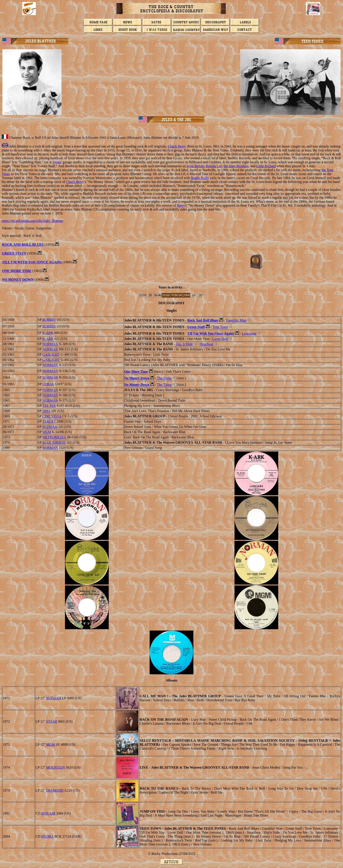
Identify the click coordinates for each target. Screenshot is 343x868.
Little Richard (266, 166)
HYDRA (47, 836)
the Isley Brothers (236, 166)
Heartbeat (206, 344)
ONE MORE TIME (17, 271)
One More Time (136, 372)
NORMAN (50, 344)
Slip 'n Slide (184, 344)
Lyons (57, 162)
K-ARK (48, 333)
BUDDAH (50, 427)
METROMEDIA (54, 437)
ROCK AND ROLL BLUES (23, 245)
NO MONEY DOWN (18, 280)
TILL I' (8, 262)
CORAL (48, 384)
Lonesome (249, 333)
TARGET (49, 421)
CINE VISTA (52, 416)
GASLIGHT (51, 354)
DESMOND (55, 790)
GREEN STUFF (14, 253)
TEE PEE (49, 406)
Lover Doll (220, 339)
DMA (46, 411)
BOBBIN (49, 320)
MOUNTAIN (56, 767)
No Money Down (137, 378)
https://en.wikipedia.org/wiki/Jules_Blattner (32, 221)
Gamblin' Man (236, 320)
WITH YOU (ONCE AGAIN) (39, 262)
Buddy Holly (200, 178)
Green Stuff (196, 327)
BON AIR (48, 813)
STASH (52, 721)
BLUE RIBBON (54, 442)
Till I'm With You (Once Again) (211, 333)
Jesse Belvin (195, 166)
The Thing (164, 378)
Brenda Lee (214, 166)
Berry (181, 205)
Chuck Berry (177, 146)
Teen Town (220, 327)
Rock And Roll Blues (203, 320)
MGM (47, 432)
